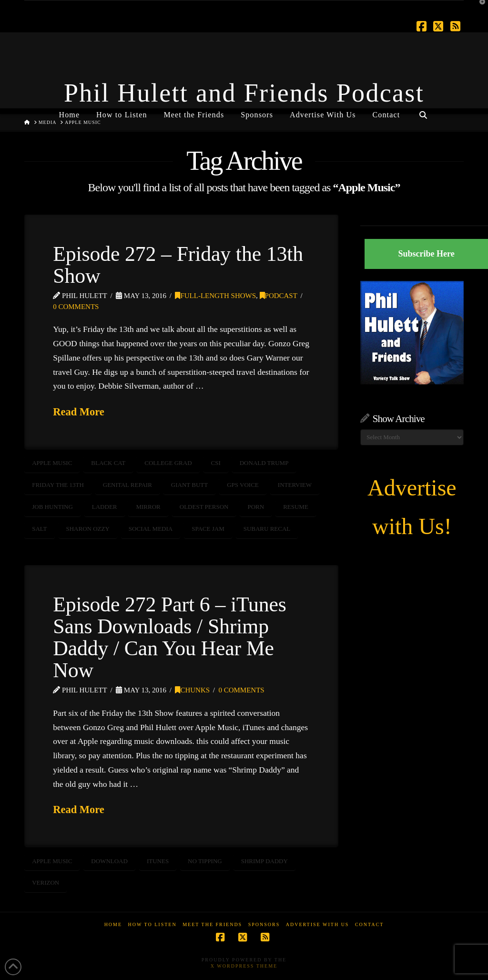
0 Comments (76, 307)
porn (256, 507)
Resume (296, 507)
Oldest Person (204, 507)
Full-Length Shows (215, 296)
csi (216, 463)
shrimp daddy (264, 861)
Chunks (192, 690)
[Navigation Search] (423, 111)
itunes (158, 861)
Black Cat (108, 463)
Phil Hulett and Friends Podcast (244, 93)
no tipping (205, 861)
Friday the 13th (58, 485)
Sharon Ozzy (88, 529)
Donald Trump (264, 463)
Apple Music (52, 463)
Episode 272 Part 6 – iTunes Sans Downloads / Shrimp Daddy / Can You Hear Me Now (169, 637)
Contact (369, 924)
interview (295, 485)
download (109, 861)
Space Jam (208, 529)
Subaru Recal (267, 529)
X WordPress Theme (244, 966)
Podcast (279, 296)
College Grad (168, 463)
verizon (46, 882)
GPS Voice (243, 485)
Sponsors (264, 924)
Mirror (148, 507)
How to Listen (152, 924)
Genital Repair (127, 485)
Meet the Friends (212, 924)
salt (39, 529)
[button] (479, 9)
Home (113, 924)
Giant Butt (189, 485)
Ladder (105, 507)
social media (151, 529)
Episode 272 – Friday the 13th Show (178, 265)
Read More (79, 412)
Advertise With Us (318, 924)
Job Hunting (52, 507)
